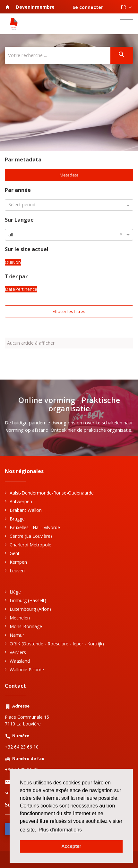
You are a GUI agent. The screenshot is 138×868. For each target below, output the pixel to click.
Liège (15, 592)
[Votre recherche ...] (58, 55)
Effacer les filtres (69, 311)
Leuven (17, 571)
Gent (15, 553)
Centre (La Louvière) (31, 536)
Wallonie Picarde (27, 670)
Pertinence (26, 289)
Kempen (18, 562)
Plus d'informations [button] (60, 830)
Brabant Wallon (26, 510)
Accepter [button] (71, 846)
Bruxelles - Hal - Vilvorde (35, 527)
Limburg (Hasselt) (28, 600)
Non (16, 262)
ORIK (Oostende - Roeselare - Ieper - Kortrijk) (57, 644)
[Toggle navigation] (126, 24)
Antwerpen (21, 501)
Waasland (20, 661)
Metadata (69, 175)
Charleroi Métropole (30, 545)
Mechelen (20, 618)
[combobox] (69, 234)
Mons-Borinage (26, 626)
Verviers (18, 652)
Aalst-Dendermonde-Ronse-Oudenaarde (52, 493)
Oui (8, 262)
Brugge (17, 519)
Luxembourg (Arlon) (30, 609)
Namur (17, 635)
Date (10, 289)
